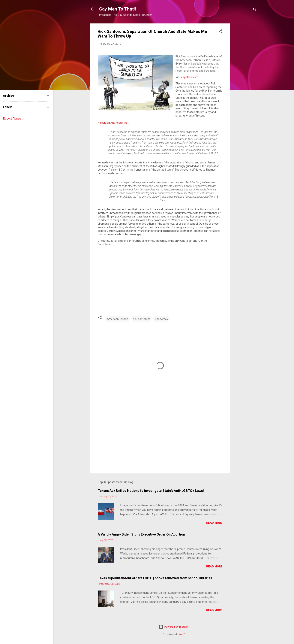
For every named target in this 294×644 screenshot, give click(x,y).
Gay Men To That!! (118, 9)
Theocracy (161, 319)
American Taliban (117, 319)
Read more (214, 523)
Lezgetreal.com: (189, 77)
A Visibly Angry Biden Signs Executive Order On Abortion (141, 534)
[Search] (255, 10)
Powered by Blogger (174, 627)
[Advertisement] (245, 80)
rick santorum (141, 319)
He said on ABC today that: (113, 123)
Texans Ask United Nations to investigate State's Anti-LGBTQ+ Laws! (151, 491)
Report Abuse (12, 118)
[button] (220, 32)
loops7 (182, 634)
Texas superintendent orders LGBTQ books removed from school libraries (155, 578)
